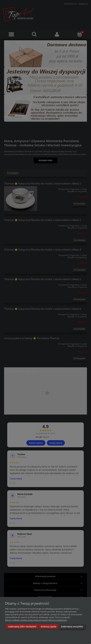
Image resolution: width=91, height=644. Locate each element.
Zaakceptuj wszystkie (72, 626)
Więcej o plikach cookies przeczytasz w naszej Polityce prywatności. (36, 620)
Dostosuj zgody (48, 626)
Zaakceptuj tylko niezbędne (22, 626)
